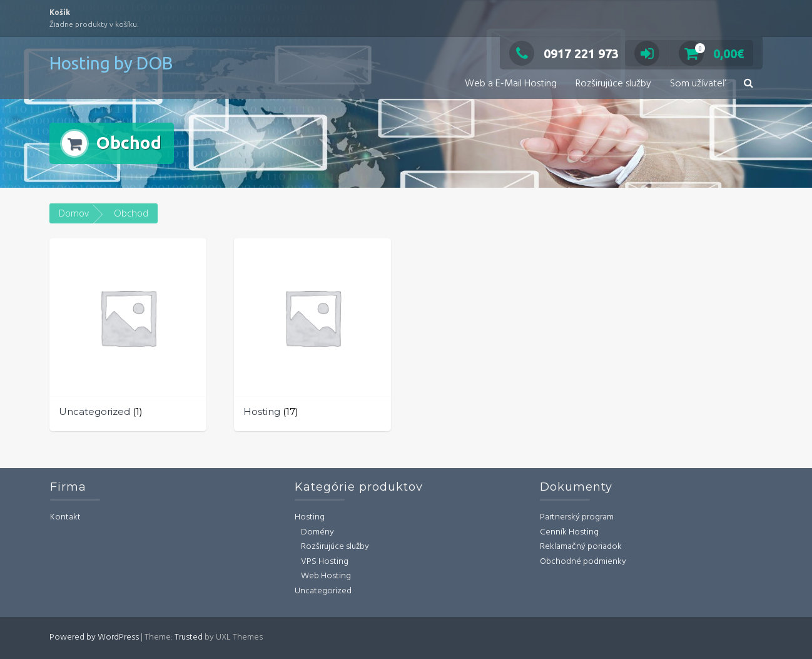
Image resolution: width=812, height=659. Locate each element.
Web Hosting (326, 576)
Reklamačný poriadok (581, 547)
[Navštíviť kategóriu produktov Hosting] (312, 335)
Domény (317, 532)
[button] (749, 84)
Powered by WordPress (94, 637)
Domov (74, 213)
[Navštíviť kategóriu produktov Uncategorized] (128, 335)
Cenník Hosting (569, 532)
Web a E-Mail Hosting (511, 84)
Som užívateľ (698, 84)
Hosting (310, 517)
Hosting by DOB (111, 63)
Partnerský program (577, 517)
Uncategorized (323, 591)
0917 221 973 (564, 54)
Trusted (189, 637)
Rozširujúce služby (613, 84)
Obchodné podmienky (583, 562)
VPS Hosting (325, 562)
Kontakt (65, 517)
